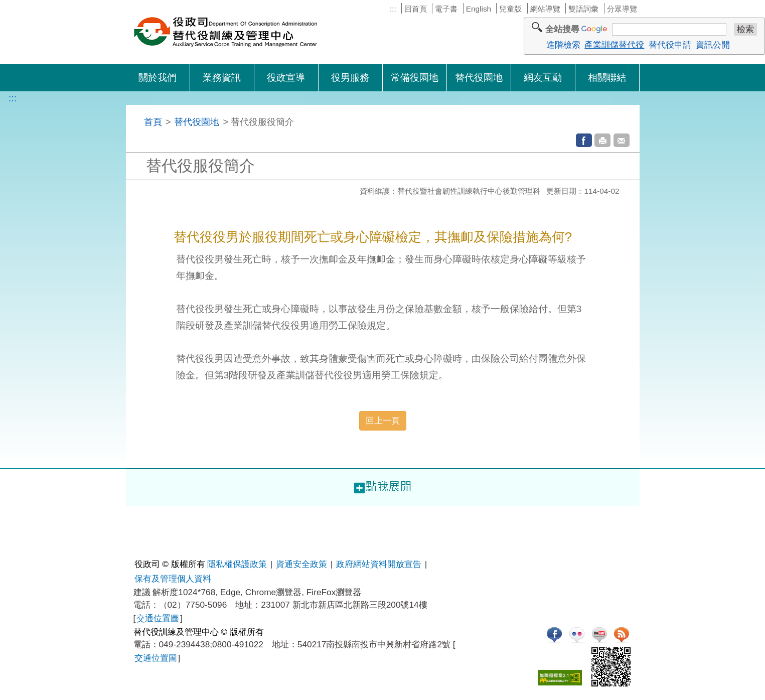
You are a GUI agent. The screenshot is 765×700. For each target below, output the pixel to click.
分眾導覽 (622, 9)
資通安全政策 (301, 564)
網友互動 (543, 78)
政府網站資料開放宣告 (379, 564)
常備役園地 (415, 78)
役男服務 (350, 78)
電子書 (446, 9)
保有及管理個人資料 (173, 579)
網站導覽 (545, 9)
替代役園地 (479, 78)
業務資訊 (222, 78)
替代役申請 (670, 45)
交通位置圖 (158, 618)
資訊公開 (713, 45)
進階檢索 (563, 45)
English (479, 9)
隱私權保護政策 (237, 564)
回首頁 (416, 9)
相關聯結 (607, 78)
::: (393, 9)
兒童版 (510, 9)
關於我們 (158, 78)
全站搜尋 (562, 29)
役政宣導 (286, 78)
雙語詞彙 (583, 9)
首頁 (153, 122)
